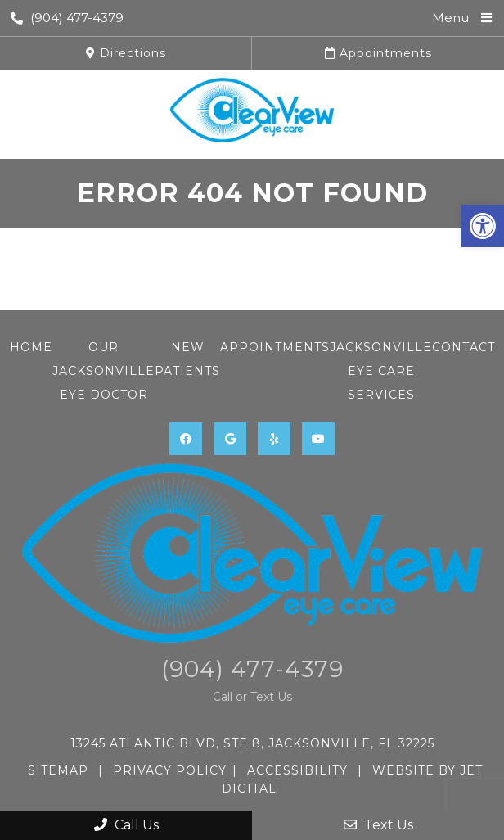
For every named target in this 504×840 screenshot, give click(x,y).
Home (31, 347)
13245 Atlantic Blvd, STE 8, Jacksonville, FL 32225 (252, 743)
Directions (126, 53)
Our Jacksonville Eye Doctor (103, 371)
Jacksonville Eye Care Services (381, 371)
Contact (464, 347)
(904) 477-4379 (67, 18)
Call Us (126, 825)
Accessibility (297, 770)
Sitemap (58, 770)
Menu (450, 18)
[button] (483, 226)
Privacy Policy (170, 770)
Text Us (378, 825)
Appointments (378, 53)
